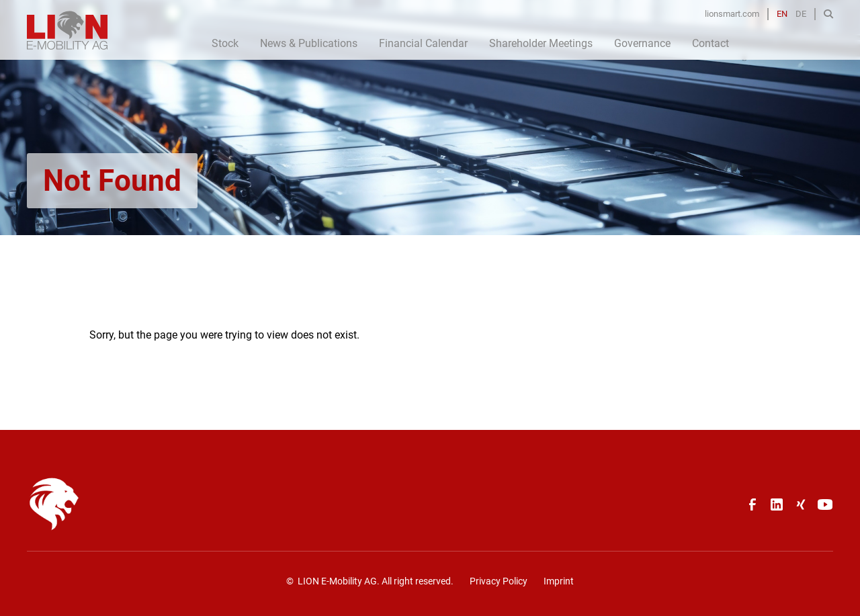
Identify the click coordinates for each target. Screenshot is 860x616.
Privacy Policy (499, 581)
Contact (711, 43)
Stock (225, 43)
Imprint (559, 581)
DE (801, 14)
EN (782, 14)
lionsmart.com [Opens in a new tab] (732, 14)
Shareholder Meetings (541, 43)
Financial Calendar (423, 43)
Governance (642, 43)
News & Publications (309, 43)
